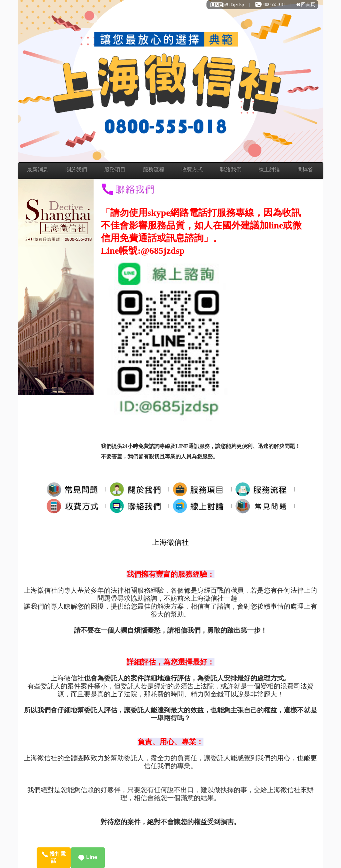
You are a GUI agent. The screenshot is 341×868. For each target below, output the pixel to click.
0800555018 (270, 4)
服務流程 (154, 169)
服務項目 (115, 169)
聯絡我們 (231, 169)
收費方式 (192, 169)
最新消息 (38, 169)
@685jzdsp (227, 4)
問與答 (305, 169)
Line (88, 857)
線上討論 (269, 169)
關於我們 (76, 169)
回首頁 (306, 4)
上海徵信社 (170, 542)
